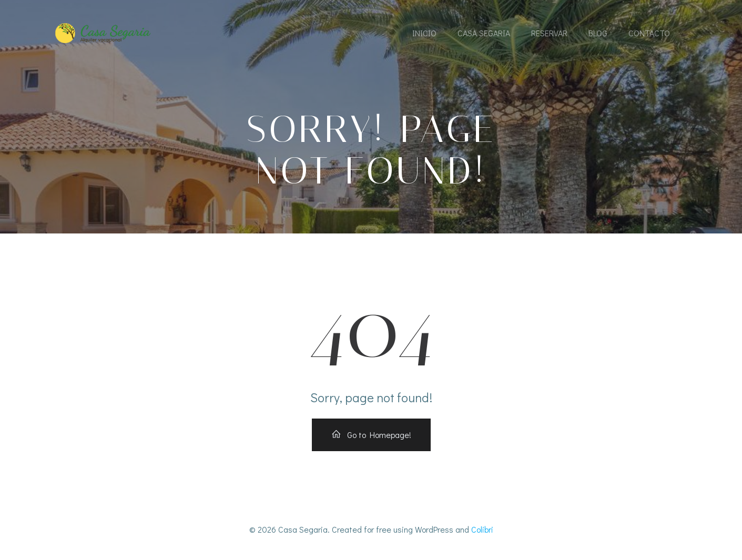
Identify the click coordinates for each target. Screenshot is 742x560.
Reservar (549, 33)
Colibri (482, 529)
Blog (598, 33)
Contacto (649, 33)
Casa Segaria (484, 33)
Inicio (424, 33)
